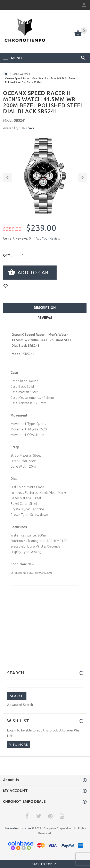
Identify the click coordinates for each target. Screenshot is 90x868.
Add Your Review (48, 238)
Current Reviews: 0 (17, 238)
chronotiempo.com (17, 828)
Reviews (45, 318)
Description (45, 308)
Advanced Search (20, 705)
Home (6, 74)
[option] (45, 176)
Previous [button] (8, 178)
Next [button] (82, 178)
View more (19, 744)
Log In (12, 730)
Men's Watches (21, 74)
